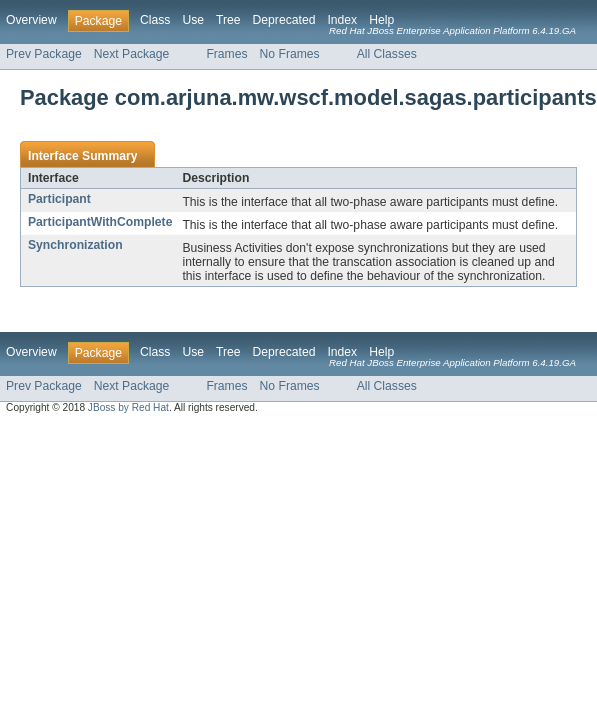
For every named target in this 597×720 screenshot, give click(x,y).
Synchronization (75, 245)
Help (381, 20)
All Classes (387, 54)
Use (193, 20)
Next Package (132, 54)
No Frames (290, 54)
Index (342, 20)
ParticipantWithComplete (100, 222)
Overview (31, 20)
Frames (226, 54)
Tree (228, 20)
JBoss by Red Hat (128, 407)
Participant (59, 199)
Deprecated (284, 20)
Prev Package (44, 54)
